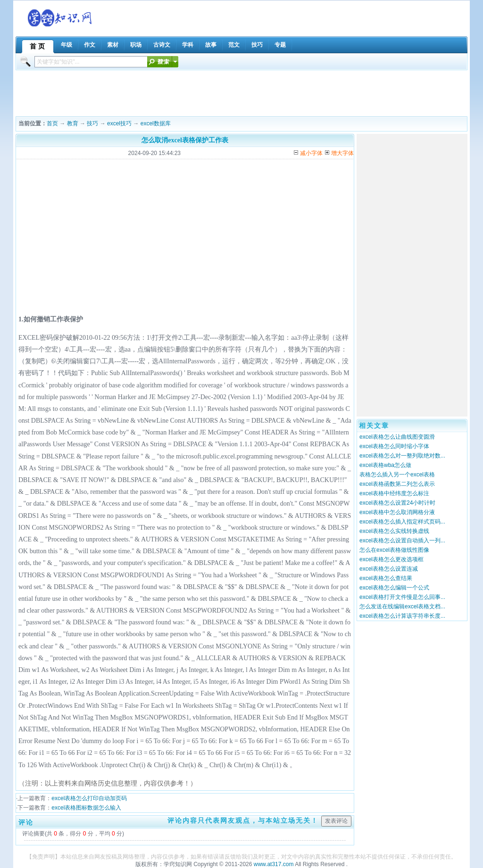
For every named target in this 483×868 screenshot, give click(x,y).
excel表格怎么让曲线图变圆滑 (397, 437)
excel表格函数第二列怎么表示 (397, 484)
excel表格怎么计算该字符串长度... (402, 616)
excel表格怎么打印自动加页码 (89, 798)
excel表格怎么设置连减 (389, 569)
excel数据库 (156, 123)
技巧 (92, 123)
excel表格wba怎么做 (385, 465)
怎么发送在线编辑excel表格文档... (402, 606)
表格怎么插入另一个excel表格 (397, 475)
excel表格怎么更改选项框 (391, 559)
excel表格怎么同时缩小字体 (394, 446)
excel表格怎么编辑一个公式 (394, 588)
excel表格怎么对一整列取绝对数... (402, 456)
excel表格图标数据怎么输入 (86, 808)
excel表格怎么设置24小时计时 (397, 503)
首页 (52, 123)
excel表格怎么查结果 (386, 578)
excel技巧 (119, 123)
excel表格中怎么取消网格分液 (397, 512)
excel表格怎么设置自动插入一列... (402, 540)
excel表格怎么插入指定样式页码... (402, 522)
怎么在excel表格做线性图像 (394, 550)
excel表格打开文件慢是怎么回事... (402, 597)
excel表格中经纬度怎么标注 (394, 493)
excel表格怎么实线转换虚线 (394, 531)
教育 (73, 123)
